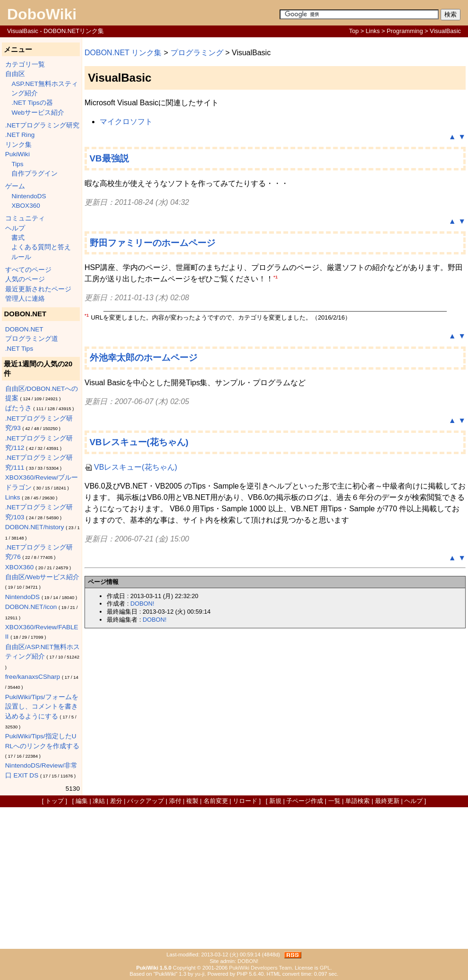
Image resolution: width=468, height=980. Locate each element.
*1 (276, 277)
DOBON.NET (24, 329)
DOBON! (142, 604)
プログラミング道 (32, 339)
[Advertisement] (234, 878)
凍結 (99, 801)
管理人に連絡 (25, 299)
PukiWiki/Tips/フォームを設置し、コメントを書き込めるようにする (42, 707)
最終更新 (387, 801)
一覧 (334, 801)
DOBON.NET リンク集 (123, 53)
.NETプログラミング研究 (42, 125)
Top (354, 31)
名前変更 (216, 801)
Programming (405, 31)
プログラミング (197, 53)
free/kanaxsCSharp (33, 677)
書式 (18, 238)
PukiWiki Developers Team (260, 968)
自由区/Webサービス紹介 (42, 577)
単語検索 (357, 801)
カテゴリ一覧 (25, 64)
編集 (82, 801)
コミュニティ (25, 218)
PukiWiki (17, 154)
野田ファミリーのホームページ (153, 243)
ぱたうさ (18, 408)
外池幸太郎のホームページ (144, 358)
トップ (55, 801)
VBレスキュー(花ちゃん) (139, 442)
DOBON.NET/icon (31, 607)
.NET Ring (20, 135)
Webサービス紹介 (38, 113)
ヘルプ (15, 228)
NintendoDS (29, 196)
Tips (17, 164)
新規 (275, 801)
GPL (325, 968)
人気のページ (25, 279)
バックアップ (145, 801)
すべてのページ (28, 270)
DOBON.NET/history (35, 527)
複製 (192, 801)
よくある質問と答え (41, 247)
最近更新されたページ (38, 289)
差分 (116, 801)
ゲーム (15, 186)
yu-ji (200, 974)
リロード (245, 801)
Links (373, 31)
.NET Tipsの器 (32, 103)
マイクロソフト (126, 122)
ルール (21, 257)
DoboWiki (42, 14)
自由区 (15, 74)
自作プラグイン (34, 173)
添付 (175, 801)
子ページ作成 (305, 801)
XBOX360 (26, 206)
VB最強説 (109, 158)
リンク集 (18, 145)
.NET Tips (19, 349)
